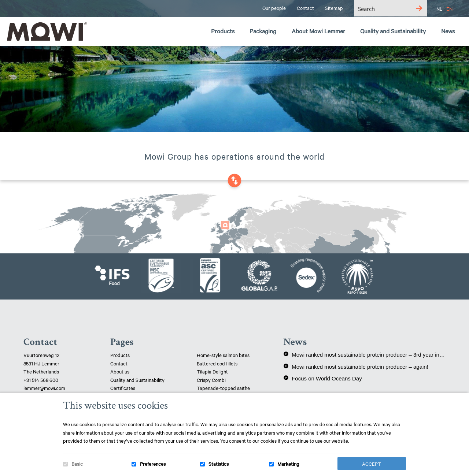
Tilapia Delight (212, 371)
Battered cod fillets (217, 363)
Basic (77, 464)
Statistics (219, 464)
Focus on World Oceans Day (322, 378)
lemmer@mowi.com (44, 388)
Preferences (153, 464)
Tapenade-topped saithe (223, 388)
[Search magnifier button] (419, 8)
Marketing (288, 464)
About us (120, 371)
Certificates (123, 388)
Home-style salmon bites (223, 355)
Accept (372, 464)
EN (449, 8)
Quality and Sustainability (138, 380)
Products (120, 355)
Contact (119, 363)
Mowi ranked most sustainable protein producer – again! (356, 367)
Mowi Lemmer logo (46, 31)
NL (440, 8)
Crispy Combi (211, 380)
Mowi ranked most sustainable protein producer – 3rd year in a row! (364, 354)
